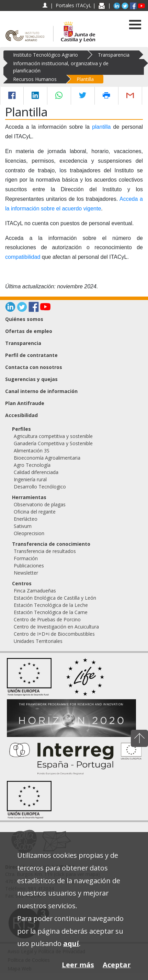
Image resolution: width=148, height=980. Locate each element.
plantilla (101, 127)
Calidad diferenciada (36, 472)
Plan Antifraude (25, 403)
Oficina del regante (35, 512)
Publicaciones (29, 566)
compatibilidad (24, 257)
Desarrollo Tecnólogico (40, 487)
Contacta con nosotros (34, 367)
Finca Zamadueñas (35, 591)
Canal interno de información (41, 391)
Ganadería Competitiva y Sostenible (53, 443)
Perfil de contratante (31, 355)
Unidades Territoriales (38, 641)
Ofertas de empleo (29, 331)
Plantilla (85, 79)
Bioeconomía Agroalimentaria (47, 458)
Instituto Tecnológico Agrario (45, 55)
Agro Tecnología (32, 465)
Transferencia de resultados (45, 551)
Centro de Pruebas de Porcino (47, 619)
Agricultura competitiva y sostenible (53, 436)
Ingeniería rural (30, 479)
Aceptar (117, 965)
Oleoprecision (29, 533)
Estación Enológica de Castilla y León (55, 598)
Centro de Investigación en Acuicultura (56, 627)
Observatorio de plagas (40, 504)
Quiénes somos (24, 319)
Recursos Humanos (35, 79)
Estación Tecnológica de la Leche (51, 605)
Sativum (23, 526)
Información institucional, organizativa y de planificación (61, 67)
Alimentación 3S (32, 451)
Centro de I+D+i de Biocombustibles (54, 634)
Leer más (78, 965)
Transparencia (114, 55)
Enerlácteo (26, 519)
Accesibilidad (21, 415)
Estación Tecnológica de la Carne (51, 612)
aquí (71, 943)
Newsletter (26, 573)
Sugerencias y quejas (31, 379)
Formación (26, 558)
